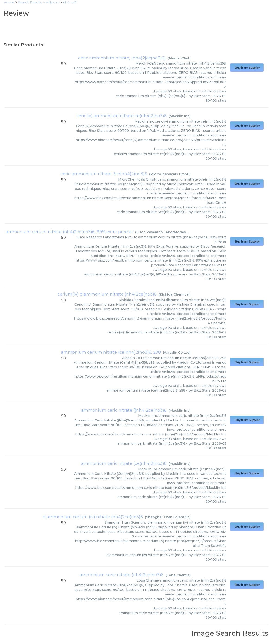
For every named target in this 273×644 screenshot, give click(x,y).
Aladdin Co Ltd (177, 353)
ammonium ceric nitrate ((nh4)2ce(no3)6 (124, 410)
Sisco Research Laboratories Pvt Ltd (168, 232)
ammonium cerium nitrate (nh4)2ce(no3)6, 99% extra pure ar (69, 232)
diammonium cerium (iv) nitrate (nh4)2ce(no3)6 (93, 517)
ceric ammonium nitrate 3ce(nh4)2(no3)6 (104, 174)
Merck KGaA (179, 58)
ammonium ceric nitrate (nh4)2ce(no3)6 (122, 575)
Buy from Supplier (247, 68)
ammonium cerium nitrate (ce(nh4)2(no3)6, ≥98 (111, 352)
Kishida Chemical (175, 294)
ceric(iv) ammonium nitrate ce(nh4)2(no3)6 (121, 116)
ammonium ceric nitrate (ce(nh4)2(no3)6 (124, 463)
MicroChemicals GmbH (170, 174)
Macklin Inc (180, 116)
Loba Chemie (178, 575)
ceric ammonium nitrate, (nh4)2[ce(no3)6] (122, 58)
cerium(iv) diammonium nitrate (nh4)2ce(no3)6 (107, 294)
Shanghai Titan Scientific (168, 517)
